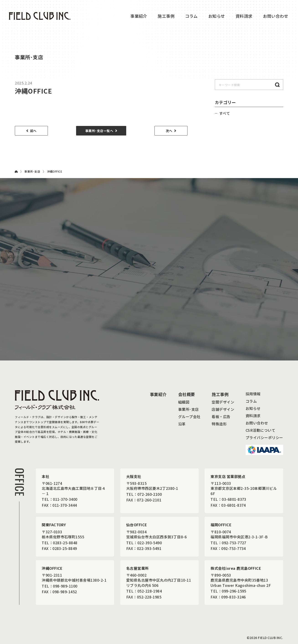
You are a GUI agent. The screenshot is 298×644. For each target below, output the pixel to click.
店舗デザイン (223, 409)
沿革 (182, 424)
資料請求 (244, 16)
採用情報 (253, 394)
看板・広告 (221, 417)
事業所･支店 (32, 171)
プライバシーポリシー (264, 437)
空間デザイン (223, 402)
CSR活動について (260, 430)
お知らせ (217, 16)
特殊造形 (219, 424)
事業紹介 (139, 16)
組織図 (184, 402)
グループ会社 (189, 417)
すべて (225, 113)
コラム (191, 16)
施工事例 (166, 16)
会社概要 (187, 394)
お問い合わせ (257, 423)
